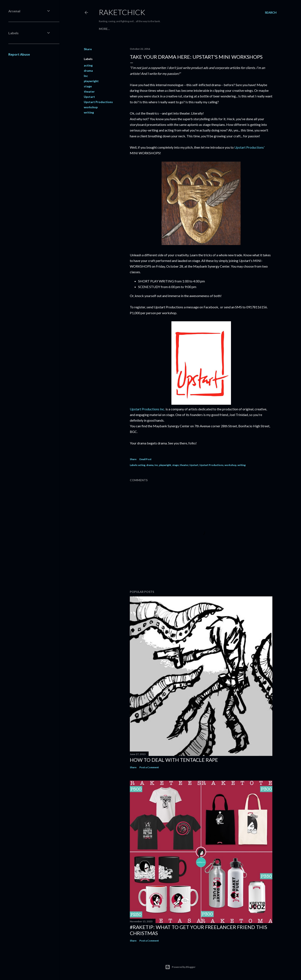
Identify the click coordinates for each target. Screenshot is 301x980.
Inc (86, 76)
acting (88, 65)
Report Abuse (19, 54)
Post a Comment (149, 767)
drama (88, 71)
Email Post (145, 459)
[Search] (271, 13)
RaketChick (122, 12)
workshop (91, 107)
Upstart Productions (98, 102)
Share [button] (88, 49)
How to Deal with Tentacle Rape (174, 760)
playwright (91, 81)
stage (88, 86)
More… (104, 29)
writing (89, 112)
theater (89, 91)
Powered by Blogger (180, 967)
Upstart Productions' (249, 147)
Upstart (89, 97)
